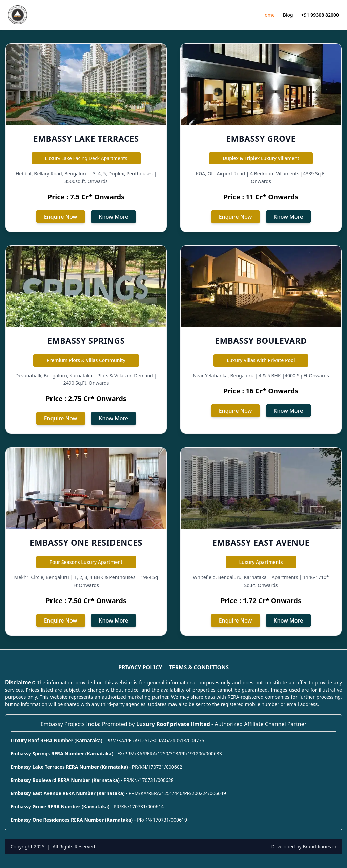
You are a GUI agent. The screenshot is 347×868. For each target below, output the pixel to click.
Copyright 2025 (27, 846)
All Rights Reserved (74, 846)
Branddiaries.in (320, 846)
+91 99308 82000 (320, 15)
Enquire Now (61, 217)
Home (268, 15)
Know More (114, 217)
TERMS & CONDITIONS (199, 667)
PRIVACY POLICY (140, 667)
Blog (288, 15)
